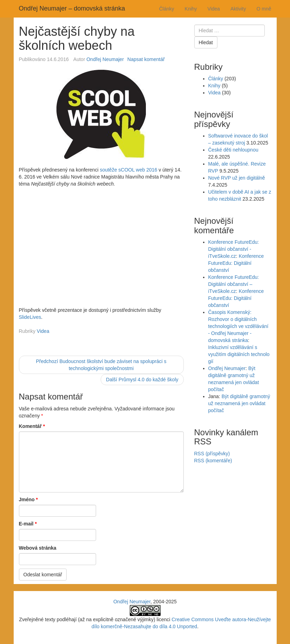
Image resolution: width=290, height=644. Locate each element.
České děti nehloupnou (233, 150)
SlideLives (30, 317)
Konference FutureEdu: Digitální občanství (236, 263)
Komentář (32, 426)
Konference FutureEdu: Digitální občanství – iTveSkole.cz (234, 284)
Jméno (28, 499)
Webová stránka (38, 548)
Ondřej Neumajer (105, 59)
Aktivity (238, 9)
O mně (264, 9)
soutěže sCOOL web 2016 (129, 170)
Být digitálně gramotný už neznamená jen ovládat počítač (239, 403)
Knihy (191, 9)
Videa (214, 9)
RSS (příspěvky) (212, 454)
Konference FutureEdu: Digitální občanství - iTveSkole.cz (234, 249)
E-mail (28, 524)
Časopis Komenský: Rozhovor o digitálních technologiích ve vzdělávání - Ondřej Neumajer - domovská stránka (238, 326)
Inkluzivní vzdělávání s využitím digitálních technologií (239, 354)
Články (167, 9)
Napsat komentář (146, 59)
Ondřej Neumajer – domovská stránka (72, 8)
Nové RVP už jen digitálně (237, 178)
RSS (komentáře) (213, 461)
